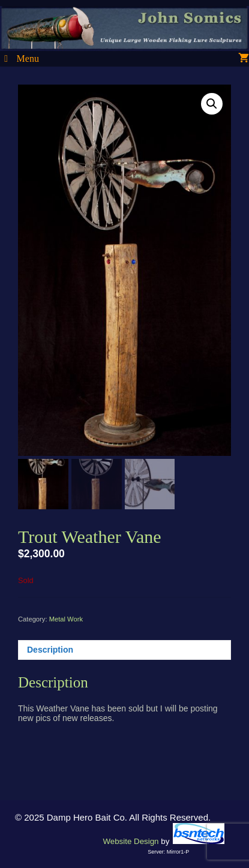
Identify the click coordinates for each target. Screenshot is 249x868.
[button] (212, 104)
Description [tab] (50, 650)
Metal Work (66, 619)
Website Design (130, 841)
